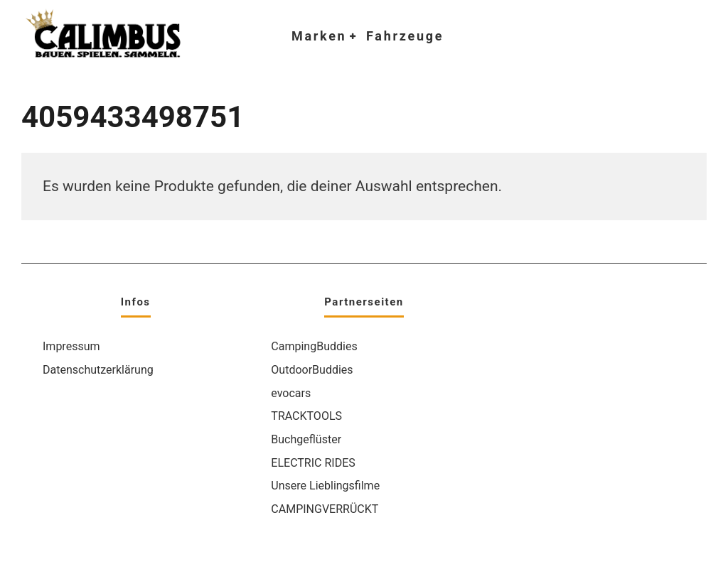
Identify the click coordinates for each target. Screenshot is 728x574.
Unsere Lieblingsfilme (325, 486)
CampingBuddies (314, 346)
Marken (319, 36)
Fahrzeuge (405, 36)
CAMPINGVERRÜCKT (325, 509)
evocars (291, 393)
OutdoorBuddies (312, 370)
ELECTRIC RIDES (313, 463)
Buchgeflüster (306, 439)
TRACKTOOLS (306, 416)
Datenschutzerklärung (98, 370)
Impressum (71, 346)
